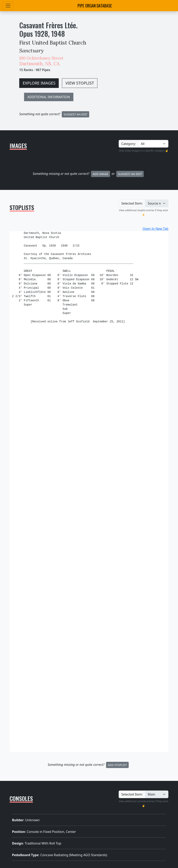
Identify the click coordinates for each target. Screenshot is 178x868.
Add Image (101, 174)
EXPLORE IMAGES (39, 83)
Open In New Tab (155, 229)
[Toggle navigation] (8, 6)
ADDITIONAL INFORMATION (49, 97)
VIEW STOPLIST (80, 83)
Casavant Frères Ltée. (48, 25)
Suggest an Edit (130, 174)
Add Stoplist (117, 765)
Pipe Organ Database (95, 6)
